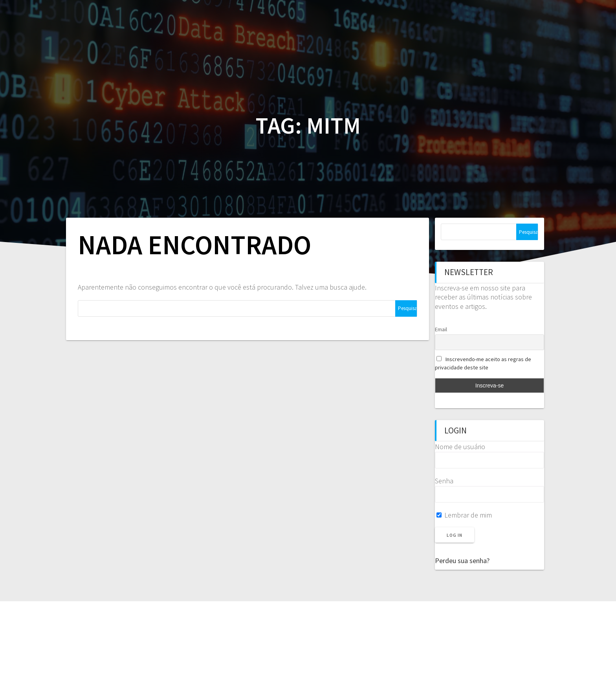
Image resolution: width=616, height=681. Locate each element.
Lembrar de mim (464, 515)
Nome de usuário (460, 447)
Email (441, 329)
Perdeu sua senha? (462, 561)
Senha (444, 481)
